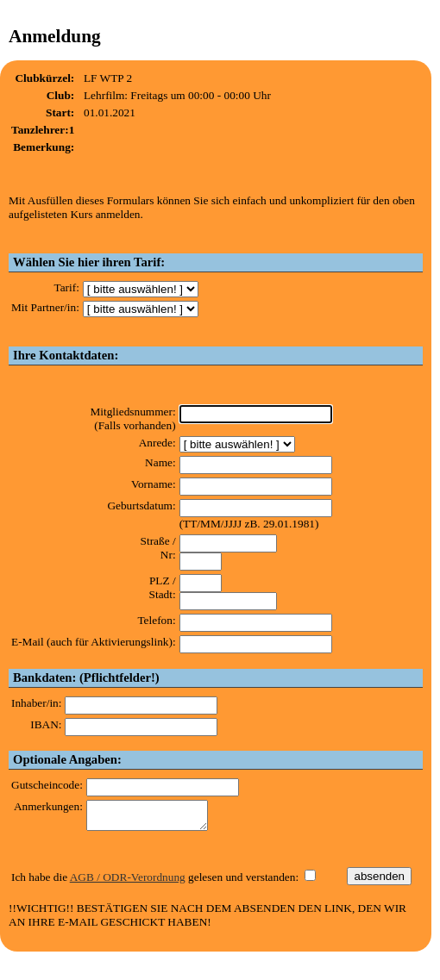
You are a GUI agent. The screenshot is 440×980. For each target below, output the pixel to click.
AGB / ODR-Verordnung (128, 882)
